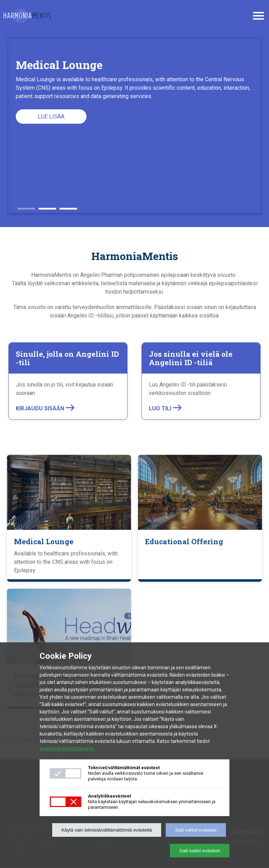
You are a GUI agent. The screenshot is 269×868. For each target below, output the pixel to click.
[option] (134, 126)
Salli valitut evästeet (196, 830)
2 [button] (47, 206)
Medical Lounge (44, 541)
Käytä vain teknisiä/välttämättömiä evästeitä (107, 830)
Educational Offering (184, 541)
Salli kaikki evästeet (200, 851)
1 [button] (26, 206)
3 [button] (68, 206)
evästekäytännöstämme (67, 749)
